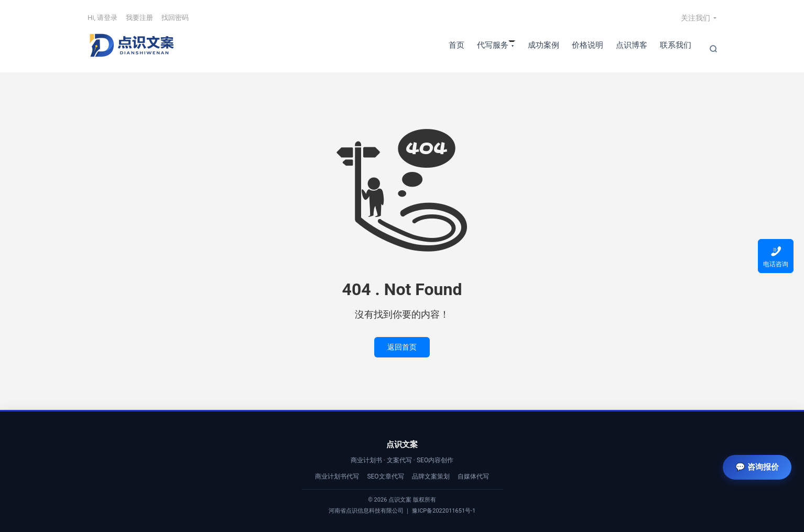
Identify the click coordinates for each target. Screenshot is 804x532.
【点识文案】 (132, 45)
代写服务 (493, 45)
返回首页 (402, 347)
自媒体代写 (473, 476)
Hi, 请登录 (102, 18)
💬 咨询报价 (757, 467)
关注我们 (696, 18)
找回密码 (175, 18)
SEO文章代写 (385, 476)
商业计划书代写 (337, 476)
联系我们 (676, 45)
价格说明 (588, 45)
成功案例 (544, 45)
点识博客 (632, 45)
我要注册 (139, 18)
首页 (457, 45)
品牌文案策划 (431, 476)
